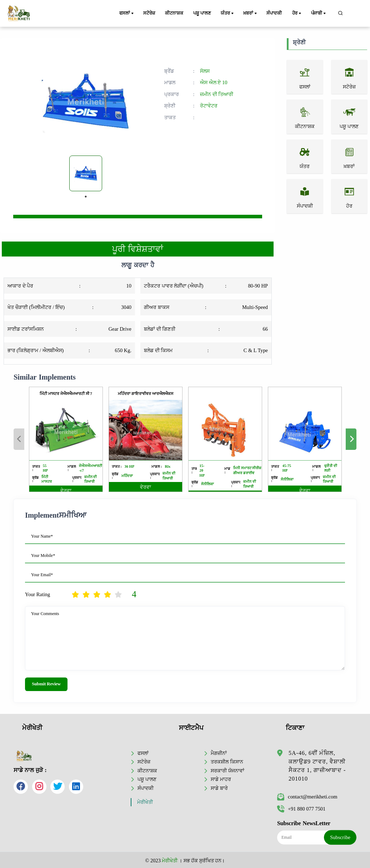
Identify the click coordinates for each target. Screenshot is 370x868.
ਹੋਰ (297, 14)
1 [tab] (86, 197)
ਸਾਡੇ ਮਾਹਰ (221, 779)
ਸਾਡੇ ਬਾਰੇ (219, 788)
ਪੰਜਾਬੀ (319, 14)
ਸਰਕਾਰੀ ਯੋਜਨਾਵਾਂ (227, 771)
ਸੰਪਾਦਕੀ (274, 13)
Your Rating (37, 594)
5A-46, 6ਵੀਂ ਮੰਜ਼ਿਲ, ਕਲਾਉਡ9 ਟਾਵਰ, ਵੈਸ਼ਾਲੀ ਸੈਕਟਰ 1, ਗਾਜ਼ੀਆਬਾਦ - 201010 (317, 766)
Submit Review (46, 684)
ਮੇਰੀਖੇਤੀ (145, 802)
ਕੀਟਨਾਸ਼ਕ (174, 13)
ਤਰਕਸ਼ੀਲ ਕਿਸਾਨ (227, 762)
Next (351, 439)
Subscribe (340, 837)
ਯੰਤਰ (227, 14)
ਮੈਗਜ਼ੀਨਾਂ (219, 753)
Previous (19, 439)
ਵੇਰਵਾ (66, 491)
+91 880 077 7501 (301, 809)
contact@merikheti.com (307, 797)
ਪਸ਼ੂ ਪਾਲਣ (202, 13)
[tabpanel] (86, 173)
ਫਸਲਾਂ (127, 14)
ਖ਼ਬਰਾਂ (250, 14)
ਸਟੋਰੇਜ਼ (149, 13)
